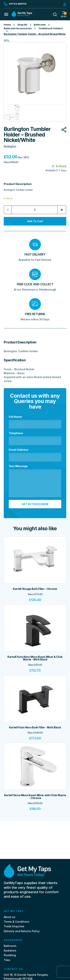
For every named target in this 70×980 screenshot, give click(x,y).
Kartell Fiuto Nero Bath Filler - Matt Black (35, 727)
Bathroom (40, 25)
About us (10, 917)
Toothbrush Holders (51, 28)
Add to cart (35, 221)
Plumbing (10, 955)
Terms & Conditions (17, 922)
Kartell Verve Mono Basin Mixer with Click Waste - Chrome (35, 797)
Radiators (10, 950)
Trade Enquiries (14, 926)
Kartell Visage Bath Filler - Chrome (35, 589)
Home (7, 25)
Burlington (10, 146)
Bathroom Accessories (18, 28)
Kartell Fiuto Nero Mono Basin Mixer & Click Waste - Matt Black (35, 658)
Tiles (7, 960)
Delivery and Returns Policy (22, 931)
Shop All (22, 25)
